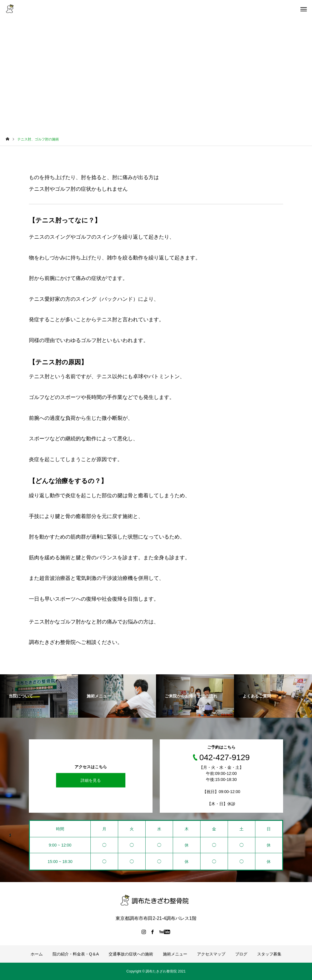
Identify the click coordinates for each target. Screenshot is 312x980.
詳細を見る (91, 780)
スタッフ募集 (269, 954)
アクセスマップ (211, 954)
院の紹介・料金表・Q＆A (76, 954)
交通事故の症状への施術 (131, 954)
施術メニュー (175, 954)
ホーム (37, 954)
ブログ (241, 954)
